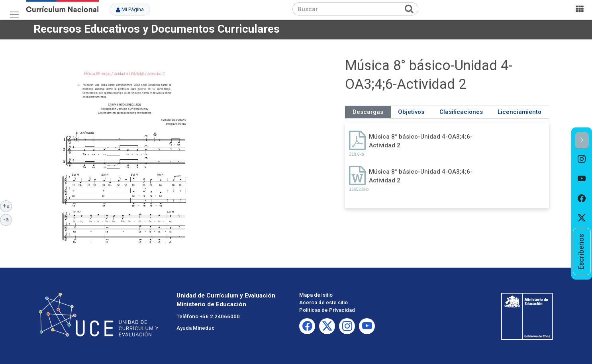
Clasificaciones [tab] (461, 112)
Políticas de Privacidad (327, 310)
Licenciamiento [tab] (519, 112)
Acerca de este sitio (323, 302)
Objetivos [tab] (411, 112)
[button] (582, 140)
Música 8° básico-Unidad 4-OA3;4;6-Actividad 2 (421, 141)
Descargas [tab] (368, 112)
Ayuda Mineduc (196, 328)
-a (8, 219)
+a (8, 205)
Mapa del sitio (316, 295)
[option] (582, 159)
